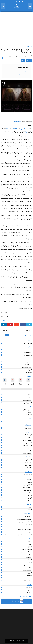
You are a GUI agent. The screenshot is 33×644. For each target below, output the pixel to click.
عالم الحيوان (28, 557)
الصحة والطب (28, 365)
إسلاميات (29, 588)
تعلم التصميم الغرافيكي (25, 522)
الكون (30, 547)
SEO (30, 451)
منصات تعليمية (27, 527)
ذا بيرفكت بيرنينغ (23, 72)
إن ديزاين (29, 532)
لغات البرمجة (28, 525)
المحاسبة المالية (27, 453)
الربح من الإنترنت (27, 440)
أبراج (30, 493)
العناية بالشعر (28, 355)
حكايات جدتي (28, 398)
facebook (7, 335)
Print (28, 60)
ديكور (30, 498)
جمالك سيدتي (28, 350)
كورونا (30, 370)
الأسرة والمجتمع (27, 488)
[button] (16, 601)
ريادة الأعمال (28, 435)
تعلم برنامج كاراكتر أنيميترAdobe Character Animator (18, 535)
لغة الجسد (29, 468)
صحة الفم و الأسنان (26, 367)
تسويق (29, 438)
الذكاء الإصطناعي (27, 570)
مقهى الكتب (28, 428)
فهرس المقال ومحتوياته (22, 67)
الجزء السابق (18, 121)
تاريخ (30, 555)
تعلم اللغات (28, 517)
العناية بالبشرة (28, 353)
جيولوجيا (29, 573)
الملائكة (29, 593)
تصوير (30, 495)
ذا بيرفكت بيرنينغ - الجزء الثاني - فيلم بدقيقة (16, 51)
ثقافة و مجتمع (27, 475)
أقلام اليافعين (28, 403)
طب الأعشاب (28, 373)
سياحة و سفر (28, 485)
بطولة (27, 132)
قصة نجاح (29, 443)
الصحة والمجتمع (27, 362)
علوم (30, 544)
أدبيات (30, 422)
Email (23, 60)
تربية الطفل (28, 395)
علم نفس (29, 542)
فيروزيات (29, 501)
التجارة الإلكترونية (27, 445)
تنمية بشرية (28, 460)
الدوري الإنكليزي (27, 410)
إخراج (8, 129)
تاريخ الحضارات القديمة (26, 552)
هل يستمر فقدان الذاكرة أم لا (20, 74)
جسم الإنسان (28, 565)
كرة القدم (29, 415)
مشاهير (29, 482)
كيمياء (30, 568)
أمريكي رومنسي (25, 129)
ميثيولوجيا (29, 576)
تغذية (30, 510)
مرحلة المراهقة (27, 400)
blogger (3, 335)
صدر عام (15, 129)
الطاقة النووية (28, 581)
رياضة (30, 412)
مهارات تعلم (28, 465)
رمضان (30, 590)
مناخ (30, 578)
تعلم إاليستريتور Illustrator (24, 530)
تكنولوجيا (29, 480)
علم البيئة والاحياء (27, 549)
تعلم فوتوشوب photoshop (24, 519)
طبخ (30, 507)
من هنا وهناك (28, 477)
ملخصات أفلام (5, 321)
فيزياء (30, 563)
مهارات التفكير (27, 463)
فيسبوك (29, 448)
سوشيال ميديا (28, 490)
